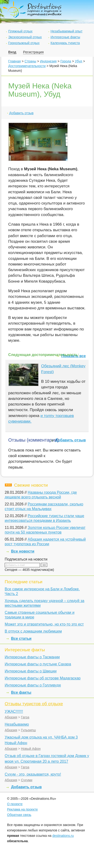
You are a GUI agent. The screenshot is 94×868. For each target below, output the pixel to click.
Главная (14, 61)
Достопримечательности (27, 66)
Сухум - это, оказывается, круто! (33, 774)
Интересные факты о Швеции (31, 671)
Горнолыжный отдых (24, 43)
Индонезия (48, 61)
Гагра (25, 717)
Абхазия (11, 717)
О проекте (15, 804)
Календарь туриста (65, 43)
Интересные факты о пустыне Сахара (38, 664)
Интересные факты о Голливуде (33, 685)
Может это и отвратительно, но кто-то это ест (44, 624)
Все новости (23, 551)
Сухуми (27, 780)
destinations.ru (63, 836)
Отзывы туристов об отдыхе (34, 704)
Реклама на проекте (22, 809)
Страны (30, 61)
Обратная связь (19, 815)
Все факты (21, 692)
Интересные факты (65, 37)
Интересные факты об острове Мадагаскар (43, 678)
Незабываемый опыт (67, 31)
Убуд (79, 61)
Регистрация (33, 52)
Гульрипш (28, 730)
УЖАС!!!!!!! (14, 711)
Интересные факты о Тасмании (32, 657)
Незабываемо (17, 724)
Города (66, 61)
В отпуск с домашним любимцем (33, 631)
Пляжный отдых (20, 31)
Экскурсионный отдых (25, 37)
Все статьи (21, 639)
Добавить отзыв (21, 113)
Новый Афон (31, 749)
